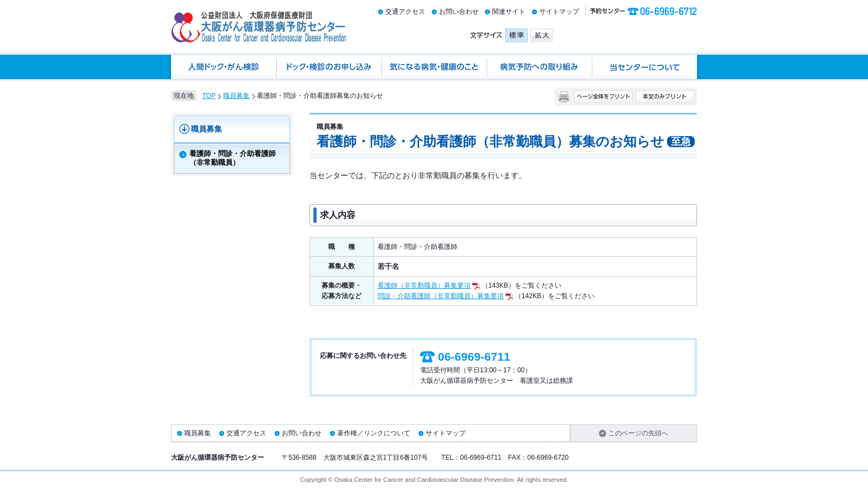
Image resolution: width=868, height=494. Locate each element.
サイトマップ (559, 12)
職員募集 (236, 96)
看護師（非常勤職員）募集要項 (429, 285)
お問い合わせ (459, 12)
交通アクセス (405, 12)
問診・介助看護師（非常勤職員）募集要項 (445, 296)
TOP (209, 96)
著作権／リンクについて (374, 433)
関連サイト (509, 12)
